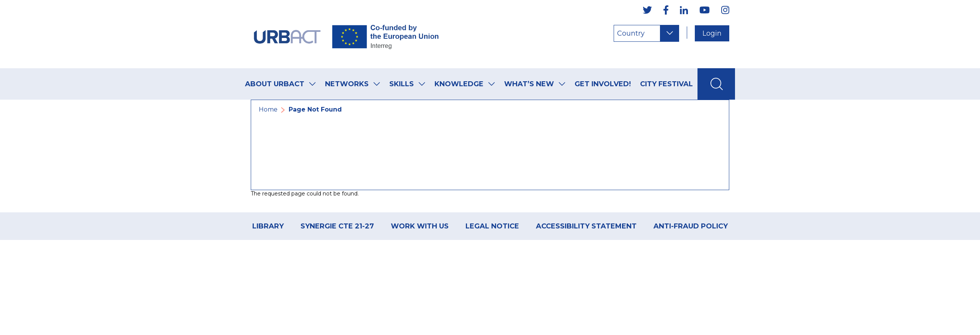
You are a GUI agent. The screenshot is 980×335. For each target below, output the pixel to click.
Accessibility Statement (586, 226)
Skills (402, 84)
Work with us (420, 226)
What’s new (529, 84)
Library (268, 226)
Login (712, 33)
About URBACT (275, 84)
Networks (347, 84)
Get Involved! (603, 84)
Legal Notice (492, 226)
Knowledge (459, 84)
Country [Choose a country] (631, 33)
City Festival (666, 84)
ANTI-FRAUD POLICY (691, 226)
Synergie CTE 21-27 (337, 226)
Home (268, 109)
